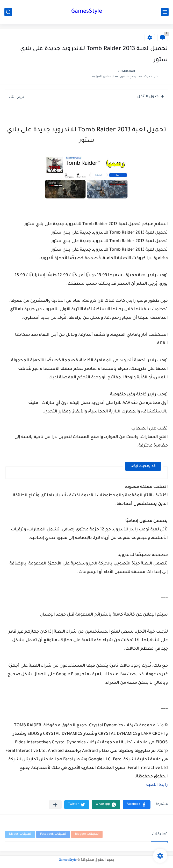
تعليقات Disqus (20, 834)
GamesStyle (87, 12)
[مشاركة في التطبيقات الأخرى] (55, 805)
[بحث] (8, 12)
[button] (137, 805)
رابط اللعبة (157, 785)
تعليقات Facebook (53, 834)
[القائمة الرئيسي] (165, 12)
